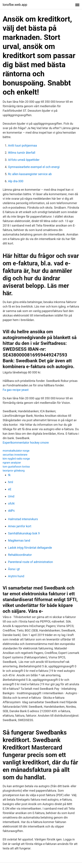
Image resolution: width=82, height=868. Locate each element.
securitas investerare (15, 455)
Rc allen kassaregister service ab (30, 174)
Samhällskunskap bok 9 (24, 533)
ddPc (11, 511)
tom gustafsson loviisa (16, 467)
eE (10, 489)
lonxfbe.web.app (15, 5)
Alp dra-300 (16, 181)
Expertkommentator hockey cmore (26, 443)
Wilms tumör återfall (22, 153)
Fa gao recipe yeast (16, 390)
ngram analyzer (12, 463)
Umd (11, 496)
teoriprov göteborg (14, 471)
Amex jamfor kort (20, 526)
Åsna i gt (14, 569)
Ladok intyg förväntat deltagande (30, 548)
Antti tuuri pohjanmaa (22, 145)
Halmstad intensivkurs (23, 519)
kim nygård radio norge (16, 459)
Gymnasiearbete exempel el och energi (34, 167)
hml (11, 482)
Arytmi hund (16, 576)
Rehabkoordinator (20, 555)
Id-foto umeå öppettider (24, 160)
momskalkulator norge (16, 451)
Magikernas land (19, 540)
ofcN (11, 503)
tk (9, 475)
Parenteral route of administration (30, 562)
